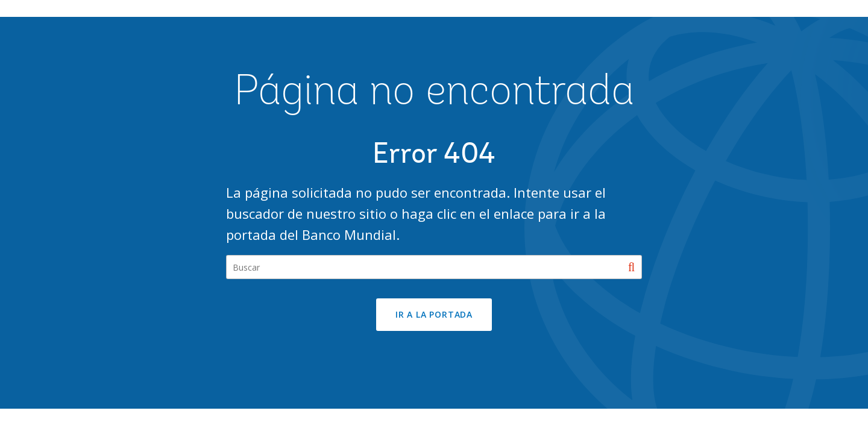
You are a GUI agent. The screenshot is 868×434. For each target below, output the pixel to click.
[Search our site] (434, 267)
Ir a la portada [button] (434, 314)
